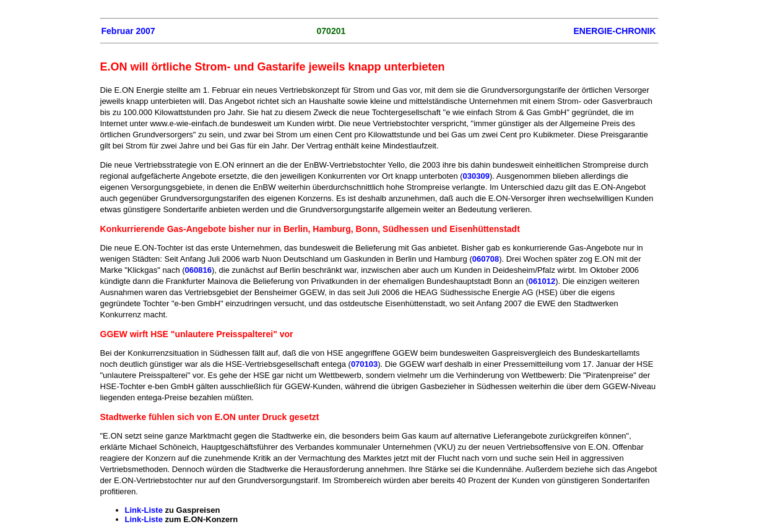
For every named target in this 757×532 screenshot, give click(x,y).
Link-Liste (145, 510)
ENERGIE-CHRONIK (614, 31)
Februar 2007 (128, 31)
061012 (542, 281)
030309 (476, 176)
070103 (364, 364)
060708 (486, 259)
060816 (198, 270)
